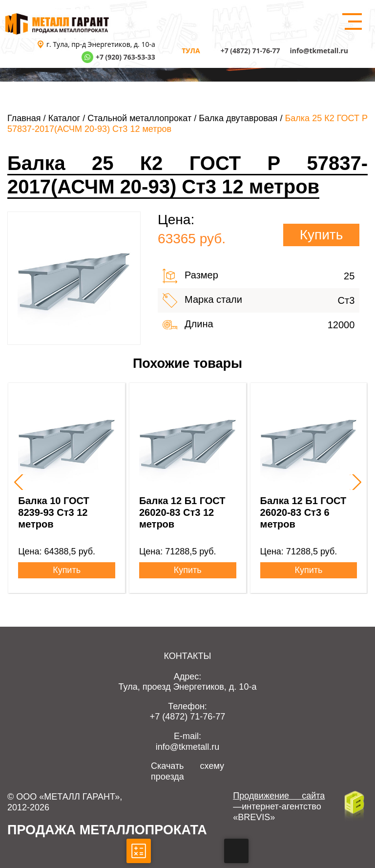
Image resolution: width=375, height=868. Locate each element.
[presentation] (18, 482)
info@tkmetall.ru (319, 51)
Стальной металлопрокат (139, 118)
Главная (24, 118)
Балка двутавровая (238, 118)
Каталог (64, 118)
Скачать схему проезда (187, 771)
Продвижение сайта (279, 796)
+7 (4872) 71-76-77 (250, 51)
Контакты (187, 656)
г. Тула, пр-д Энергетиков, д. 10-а (101, 44)
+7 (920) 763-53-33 (125, 57)
